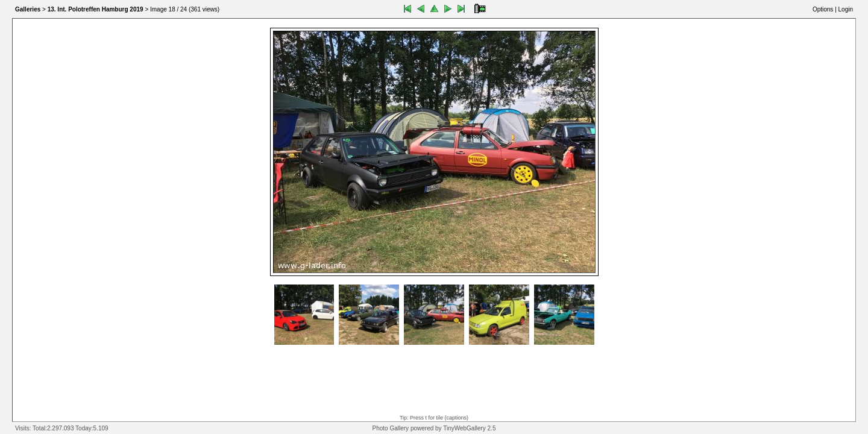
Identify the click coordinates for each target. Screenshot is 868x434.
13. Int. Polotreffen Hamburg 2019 (96, 9)
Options (823, 9)
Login (846, 9)
